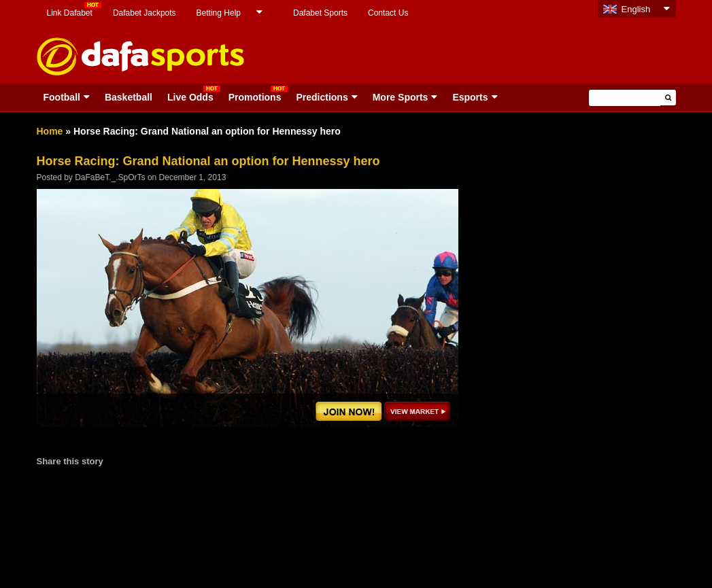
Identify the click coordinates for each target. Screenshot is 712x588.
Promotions (255, 97)
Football (62, 97)
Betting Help (219, 13)
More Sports (401, 97)
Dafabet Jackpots (145, 13)
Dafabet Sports (320, 13)
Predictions (322, 97)
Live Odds (190, 97)
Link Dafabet (70, 13)
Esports (470, 97)
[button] (668, 98)
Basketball (129, 97)
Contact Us (388, 13)
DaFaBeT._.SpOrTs (110, 177)
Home (50, 131)
